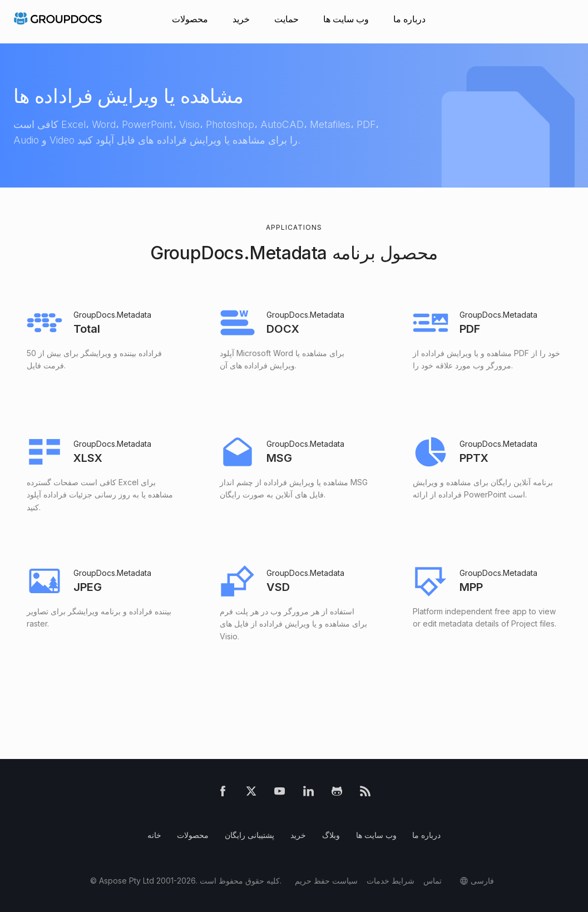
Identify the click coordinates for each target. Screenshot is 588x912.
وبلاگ (331, 835)
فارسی (482, 881)
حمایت (286, 19)
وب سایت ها (346, 19)
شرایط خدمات (391, 881)
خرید (241, 19)
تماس (433, 881)
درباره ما (409, 19)
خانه (154, 835)
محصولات (190, 19)
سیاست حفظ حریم (326, 881)
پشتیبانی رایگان (249, 835)
